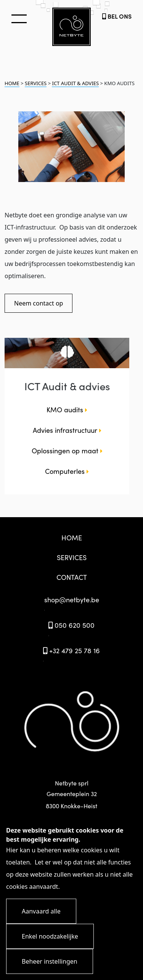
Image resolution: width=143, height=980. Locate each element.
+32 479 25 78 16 (71, 650)
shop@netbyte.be (72, 599)
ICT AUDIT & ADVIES (75, 83)
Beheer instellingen (50, 961)
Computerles (67, 471)
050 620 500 (71, 625)
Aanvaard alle (41, 911)
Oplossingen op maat (67, 450)
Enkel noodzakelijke (50, 936)
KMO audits (67, 409)
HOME (12, 83)
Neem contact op (39, 303)
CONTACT (72, 577)
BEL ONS (117, 16)
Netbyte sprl (71, 795)
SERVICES (36, 83)
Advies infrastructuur (67, 430)
